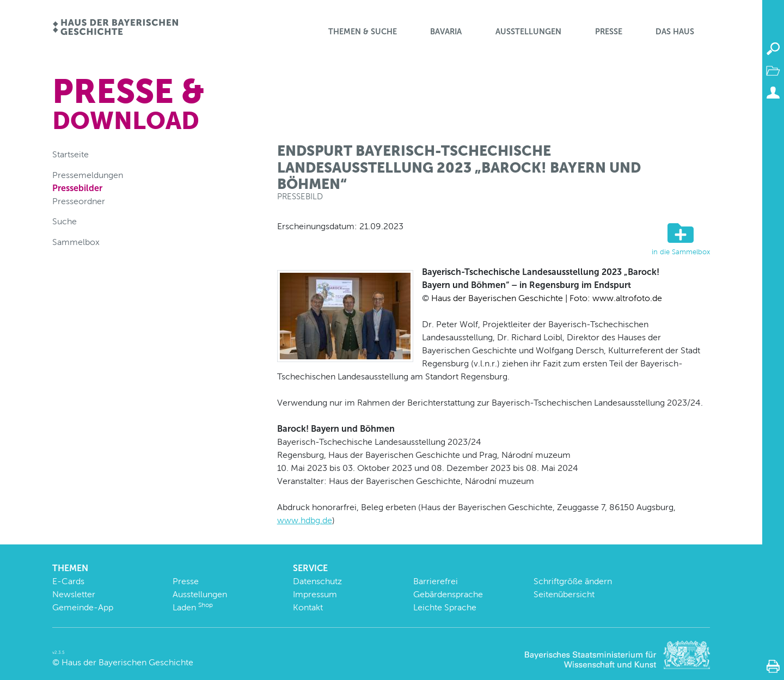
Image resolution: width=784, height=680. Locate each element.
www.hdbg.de (305, 520)
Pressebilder (77, 188)
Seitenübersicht (564, 594)
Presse (609, 32)
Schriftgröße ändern (573, 581)
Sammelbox (76, 242)
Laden (193, 607)
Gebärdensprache (448, 594)
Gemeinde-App (83, 607)
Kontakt (308, 607)
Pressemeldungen (88, 175)
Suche (65, 221)
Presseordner (79, 201)
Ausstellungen (528, 32)
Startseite (71, 154)
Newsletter (74, 594)
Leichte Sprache (445, 607)
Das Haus (675, 32)
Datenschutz (317, 581)
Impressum (315, 594)
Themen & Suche (363, 32)
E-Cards (68, 581)
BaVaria (446, 32)
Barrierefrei (436, 581)
